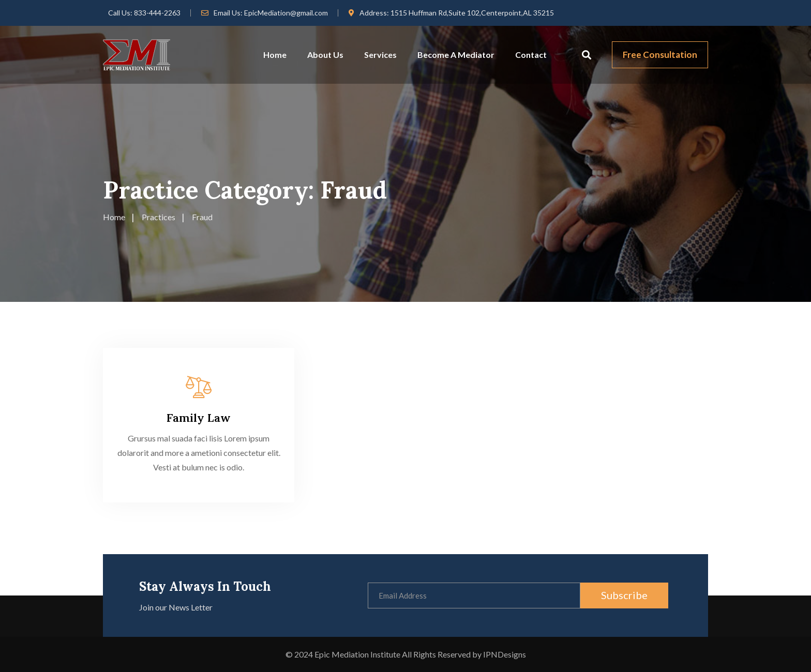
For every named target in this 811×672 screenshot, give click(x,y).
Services (380, 55)
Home (275, 55)
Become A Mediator (456, 55)
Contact (531, 55)
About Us (325, 55)
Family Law (199, 418)
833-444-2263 (157, 13)
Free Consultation (660, 55)
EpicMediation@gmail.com (286, 13)
